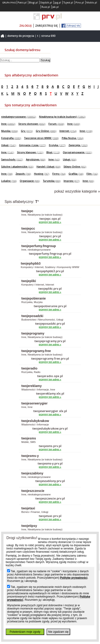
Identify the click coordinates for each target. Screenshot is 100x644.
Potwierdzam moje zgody (25, 632)
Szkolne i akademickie (17, 166)
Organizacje (30, 181)
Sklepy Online (75, 166)
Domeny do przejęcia (21, 36)
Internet (68, 131)
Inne (8, 124)
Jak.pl (56, 7)
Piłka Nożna (73, 138)
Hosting (42, 174)
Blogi (53, 152)
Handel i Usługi (49, 166)
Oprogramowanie (77, 152)
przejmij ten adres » (50, 222)
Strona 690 (48, 36)
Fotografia (11, 138)
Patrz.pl (22, 2)
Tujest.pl (68, 2)
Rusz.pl (46, 7)
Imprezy (72, 181)
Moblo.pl (92, 2)
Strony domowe (32, 124)
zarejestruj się (47, 26)
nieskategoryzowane (19, 117)
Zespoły (23, 174)
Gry (27, 131)
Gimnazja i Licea (32, 145)
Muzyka (10, 131)
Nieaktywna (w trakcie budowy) (62, 117)
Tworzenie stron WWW (41, 138)
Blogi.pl (33, 2)
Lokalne (9, 181)
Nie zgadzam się (58, 632)
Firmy (59, 174)
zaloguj (26, 26)
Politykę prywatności (74, 578)
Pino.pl (80, 2)
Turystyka (52, 181)
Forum (56, 124)
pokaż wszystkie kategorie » (77, 191)
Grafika (76, 174)
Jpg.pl (58, 2)
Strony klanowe (30, 152)
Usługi (9, 145)
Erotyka (57, 145)
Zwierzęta (78, 145)
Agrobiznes (36, 159)
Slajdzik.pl (46, 2)
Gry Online (46, 131)
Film (92, 174)
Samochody (12, 159)
